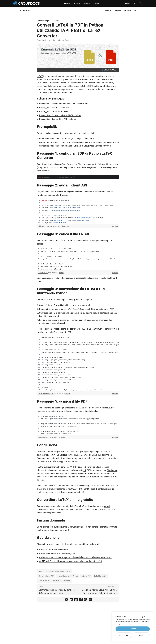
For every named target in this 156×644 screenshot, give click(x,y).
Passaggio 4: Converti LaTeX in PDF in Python (60, 115)
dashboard (89, 192)
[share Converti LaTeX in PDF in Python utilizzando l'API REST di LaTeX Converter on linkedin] (71, 600)
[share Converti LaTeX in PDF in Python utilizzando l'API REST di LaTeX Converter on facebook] (81, 600)
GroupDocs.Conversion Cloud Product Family (55, 571)
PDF (47, 83)
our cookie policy (129, 624)
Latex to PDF (86, 576)
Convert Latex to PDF (46, 576)
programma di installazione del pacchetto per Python (62, 167)
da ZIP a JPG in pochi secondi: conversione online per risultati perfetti (71, 561)
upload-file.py (43, 272)
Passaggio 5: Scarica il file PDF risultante (58, 119)
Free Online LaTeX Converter (49, 581)
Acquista (77, 3)
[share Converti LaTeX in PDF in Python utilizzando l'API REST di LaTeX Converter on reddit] (76, 600)
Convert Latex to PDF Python (68, 576)
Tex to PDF (66, 581)
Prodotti (67, 3)
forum (46, 530)
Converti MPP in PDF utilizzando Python (57, 553)
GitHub (67, 226)
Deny (142, 635)
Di (105, 3)
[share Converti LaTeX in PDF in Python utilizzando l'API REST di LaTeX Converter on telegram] (90, 600)
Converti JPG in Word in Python (53, 550)
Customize (124, 635)
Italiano (126, 3)
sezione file (96, 278)
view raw (115, 226)
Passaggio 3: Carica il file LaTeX (54, 111)
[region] (78, 212)
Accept (133, 629)
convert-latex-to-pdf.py (46, 393)
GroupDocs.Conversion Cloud (97, 146)
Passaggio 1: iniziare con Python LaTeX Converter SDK (64, 104)
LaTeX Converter (100, 576)
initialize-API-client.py (45, 226)
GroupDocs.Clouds (51, 21)
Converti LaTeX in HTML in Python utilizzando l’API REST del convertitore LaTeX (75, 557)
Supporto (87, 3)
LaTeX (40, 76)
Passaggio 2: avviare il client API (54, 108)
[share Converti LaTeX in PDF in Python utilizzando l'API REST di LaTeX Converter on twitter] (66, 600)
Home (23, 10)
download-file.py (44, 437)
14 (85, 470)
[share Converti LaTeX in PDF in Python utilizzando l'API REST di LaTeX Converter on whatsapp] (86, 600)
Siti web (97, 3)
